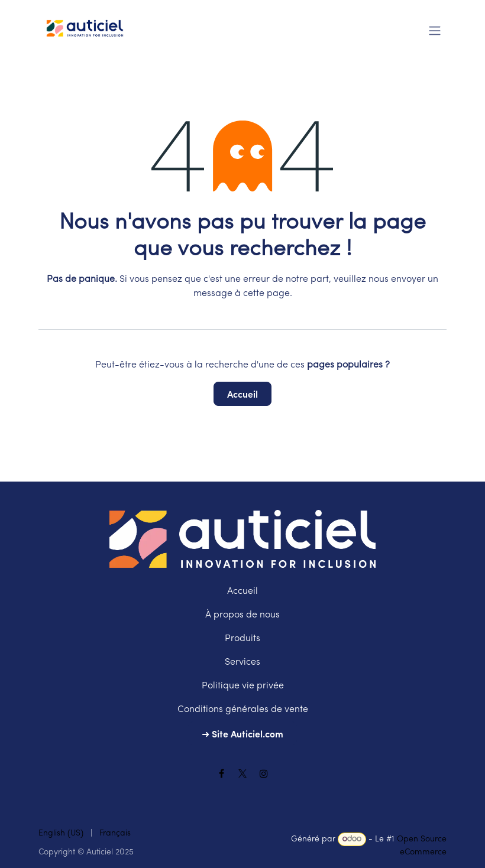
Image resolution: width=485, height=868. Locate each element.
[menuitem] (61, 833)
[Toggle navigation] (435, 29)
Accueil (242, 394)
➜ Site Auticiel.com (242, 733)
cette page (266, 294)
